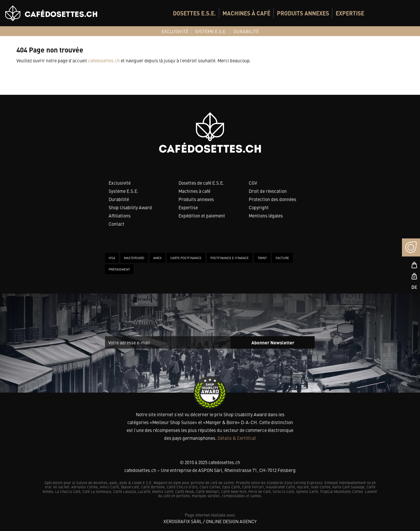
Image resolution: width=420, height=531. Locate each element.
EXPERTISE (350, 13)
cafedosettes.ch (104, 60)
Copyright (259, 207)
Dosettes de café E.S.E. (201, 183)
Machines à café (194, 191)
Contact (116, 224)
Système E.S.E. (124, 191)
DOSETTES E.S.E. (194, 13)
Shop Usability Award (130, 207)
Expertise (188, 207)
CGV (253, 183)
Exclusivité (120, 183)
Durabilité (119, 199)
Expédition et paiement (202, 215)
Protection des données (273, 199)
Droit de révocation (268, 191)
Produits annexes (196, 199)
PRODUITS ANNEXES (303, 13)
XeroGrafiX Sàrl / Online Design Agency (210, 521)
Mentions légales (266, 215)
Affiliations (120, 215)
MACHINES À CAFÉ (246, 13)
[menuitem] (194, 13)
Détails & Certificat (237, 438)
